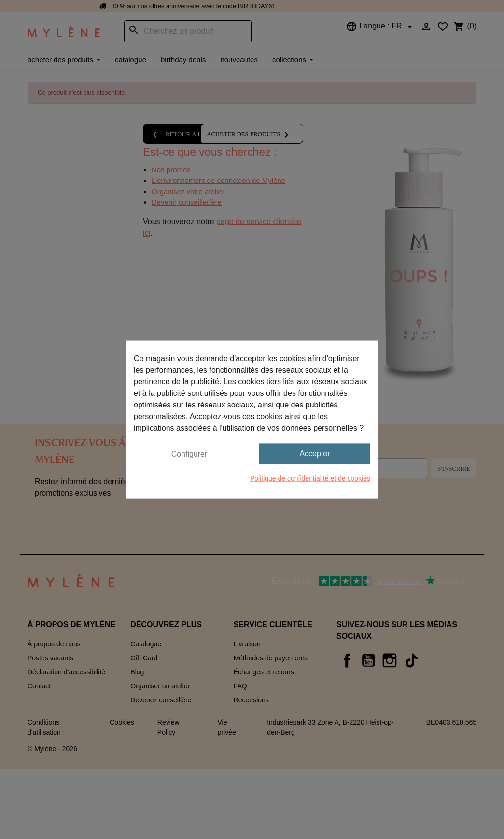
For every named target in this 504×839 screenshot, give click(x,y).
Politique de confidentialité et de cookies (310, 478)
